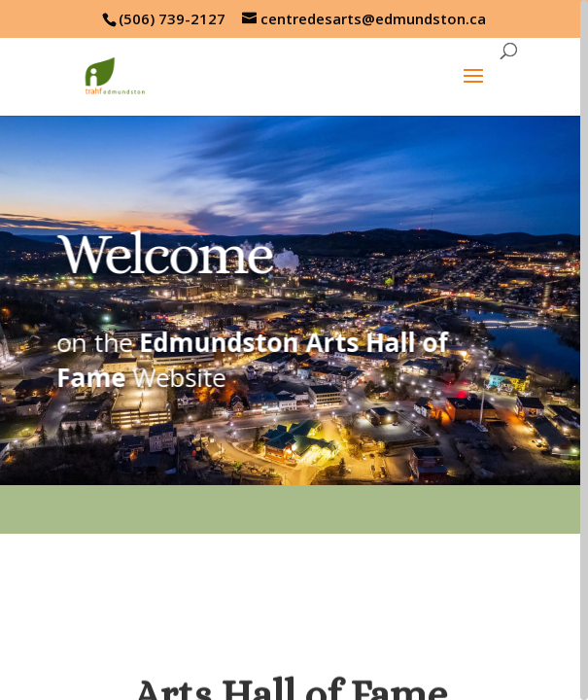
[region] (294, 350)
